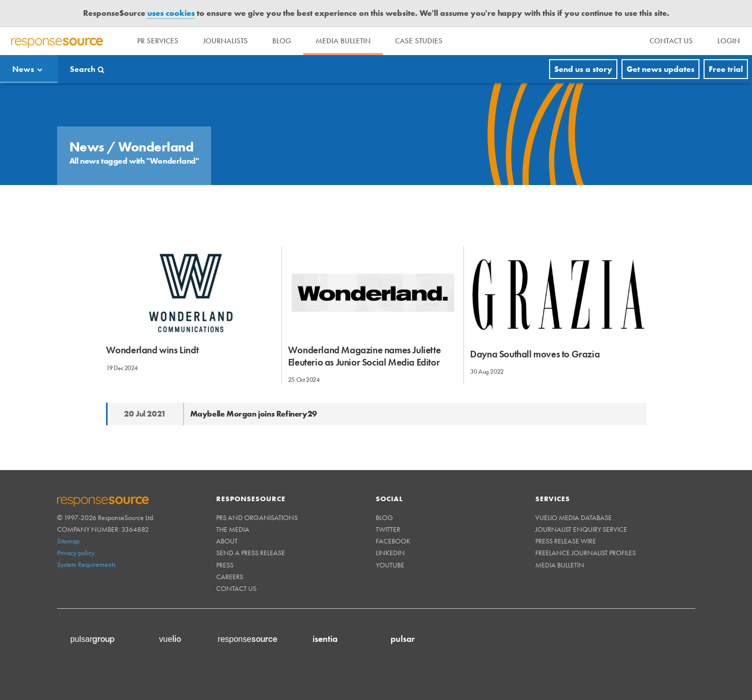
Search (83, 69)
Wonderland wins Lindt (152, 350)
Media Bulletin (343, 41)
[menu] (671, 41)
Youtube (390, 565)
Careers (230, 577)
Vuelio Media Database (574, 517)
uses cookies (171, 13)
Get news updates (660, 69)
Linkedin (390, 553)
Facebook (393, 541)
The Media (233, 529)
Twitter (388, 529)
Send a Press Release (251, 553)
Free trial (726, 69)
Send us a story (583, 69)
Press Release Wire (566, 541)
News (23, 69)
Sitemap (68, 541)
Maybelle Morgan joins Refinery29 (254, 414)
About (227, 541)
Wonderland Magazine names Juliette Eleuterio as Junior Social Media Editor (364, 356)
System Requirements (86, 564)
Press (225, 565)
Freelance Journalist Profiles (586, 553)
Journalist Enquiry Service (581, 529)
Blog (282, 41)
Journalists (225, 41)
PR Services (158, 41)
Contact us (236, 588)
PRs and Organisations (257, 517)
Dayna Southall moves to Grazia (535, 354)
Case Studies (419, 41)
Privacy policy (76, 553)
